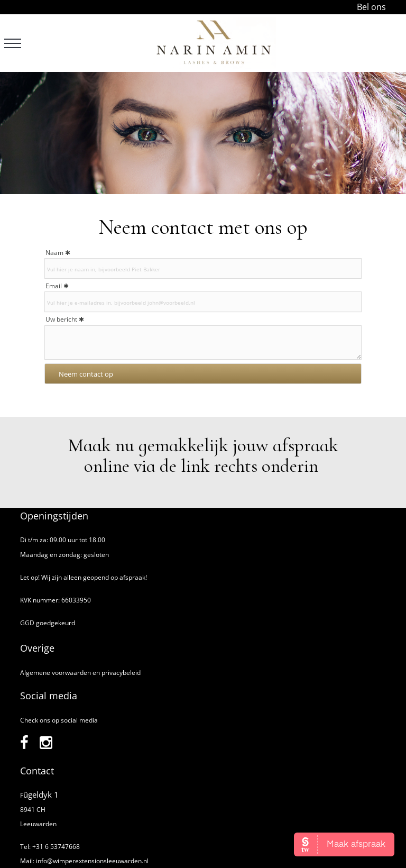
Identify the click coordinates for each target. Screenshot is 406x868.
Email (54, 286)
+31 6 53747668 (56, 847)
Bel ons (371, 7)
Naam (54, 253)
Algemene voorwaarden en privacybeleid (80, 673)
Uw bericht (61, 319)
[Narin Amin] (214, 43)
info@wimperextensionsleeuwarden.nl (92, 861)
